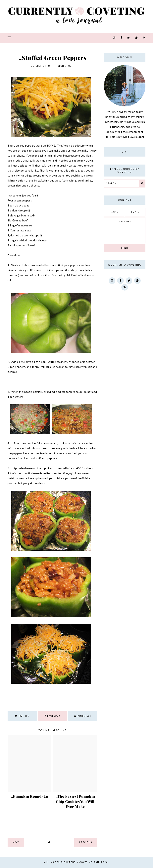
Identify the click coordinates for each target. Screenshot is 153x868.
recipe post (65, 66)
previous (86, 842)
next (16, 842)
